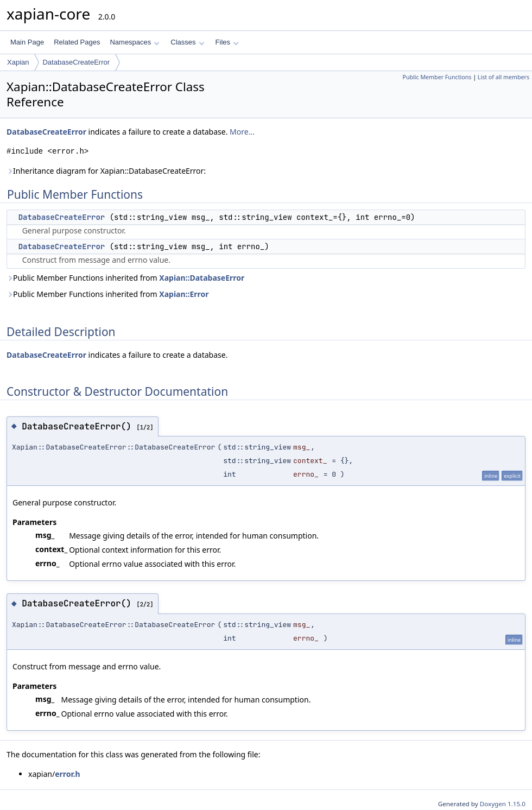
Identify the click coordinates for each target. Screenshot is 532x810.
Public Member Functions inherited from (125, 278)
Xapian (18, 62)
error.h (67, 774)
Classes (187, 42)
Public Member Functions (437, 77)
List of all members (503, 77)
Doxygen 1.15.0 (503, 804)
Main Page (27, 42)
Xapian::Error (184, 294)
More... (242, 132)
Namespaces (134, 42)
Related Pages (77, 42)
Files (227, 42)
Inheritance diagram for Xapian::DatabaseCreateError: (106, 171)
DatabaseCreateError (76, 62)
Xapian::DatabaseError (202, 278)
